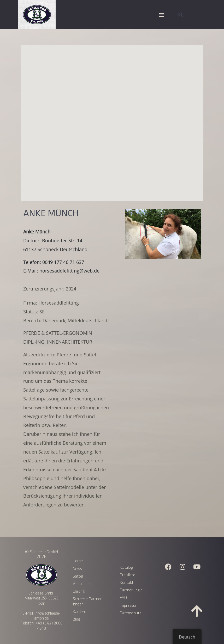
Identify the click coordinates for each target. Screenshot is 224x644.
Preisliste (128, 575)
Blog (76, 619)
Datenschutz (131, 613)
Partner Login (131, 590)
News (77, 569)
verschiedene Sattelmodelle (54, 487)
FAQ (123, 598)
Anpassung (82, 584)
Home (78, 561)
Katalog (126, 568)
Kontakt (127, 583)
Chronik (79, 592)
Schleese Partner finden (87, 602)
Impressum (129, 606)
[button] (161, 15)
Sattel (78, 576)
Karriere (79, 612)
